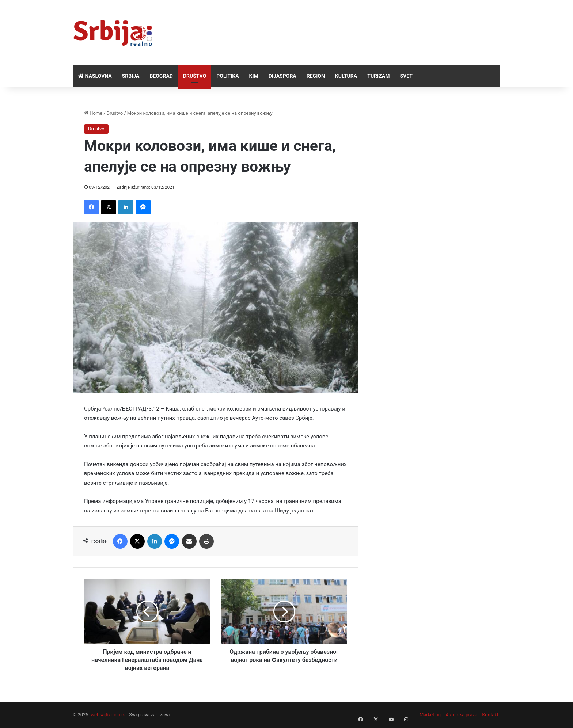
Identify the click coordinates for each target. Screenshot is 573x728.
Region (316, 76)
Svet (406, 76)
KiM (254, 76)
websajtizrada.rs (108, 715)
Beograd (161, 76)
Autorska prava (461, 715)
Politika (227, 76)
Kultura (346, 76)
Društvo (195, 76)
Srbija (131, 76)
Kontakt (490, 715)
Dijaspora (282, 76)
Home (93, 113)
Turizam (378, 76)
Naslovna (95, 76)
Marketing (430, 715)
